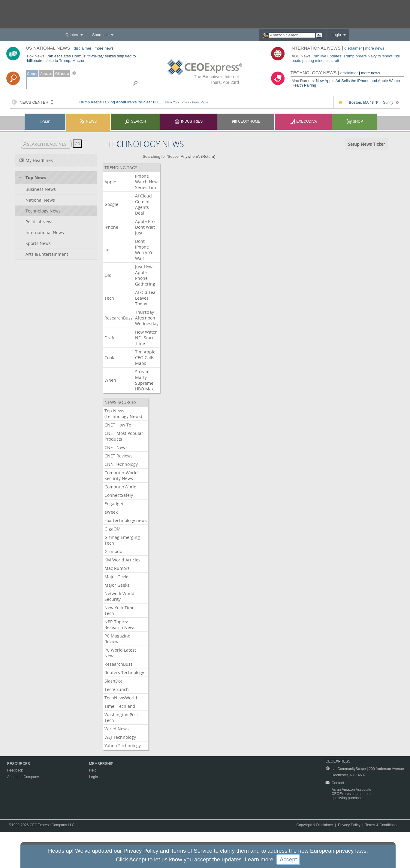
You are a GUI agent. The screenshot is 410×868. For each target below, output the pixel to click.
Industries (188, 121)
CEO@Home (246, 121)
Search (135, 121)
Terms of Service (191, 851)
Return (208, 156)
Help (93, 770)
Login (336, 35)
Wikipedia (62, 74)
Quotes (72, 35)
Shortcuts (100, 35)
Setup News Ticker (366, 144)
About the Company (23, 777)
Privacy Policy (349, 825)
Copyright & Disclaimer (315, 825)
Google (32, 74)
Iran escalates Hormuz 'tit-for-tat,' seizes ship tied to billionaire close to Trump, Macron (81, 58)
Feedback (15, 770)
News (88, 121)
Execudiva (303, 121)
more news (104, 48)
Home (45, 122)
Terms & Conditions (381, 825)
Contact (338, 783)
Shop (355, 121)
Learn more (259, 859)
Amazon (46, 74)
